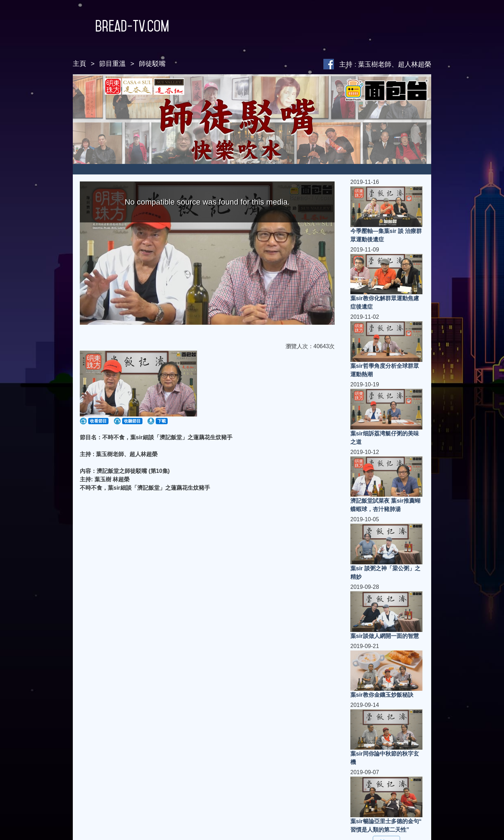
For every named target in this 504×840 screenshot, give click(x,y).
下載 (162, 421)
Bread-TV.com (121, 26)
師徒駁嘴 (152, 64)
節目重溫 (112, 64)
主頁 (79, 64)
